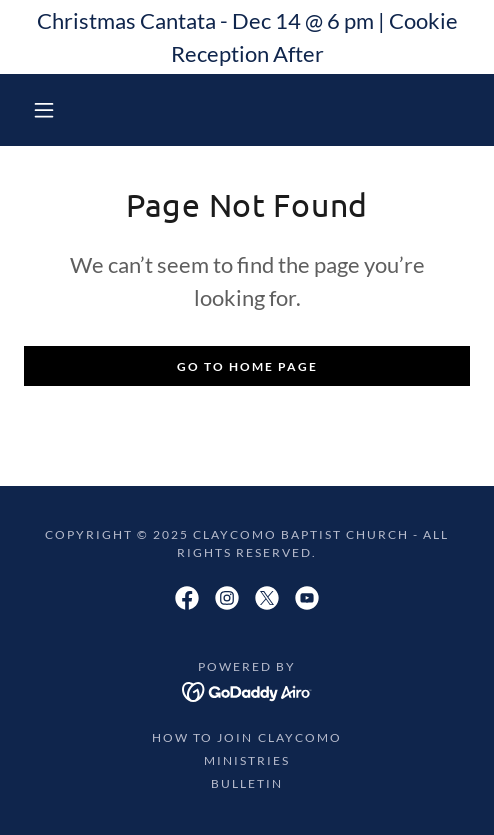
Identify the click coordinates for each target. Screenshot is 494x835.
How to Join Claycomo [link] (246, 737)
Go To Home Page (247, 366)
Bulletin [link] (247, 783)
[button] (46, 110)
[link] (187, 598)
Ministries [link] (247, 760)
